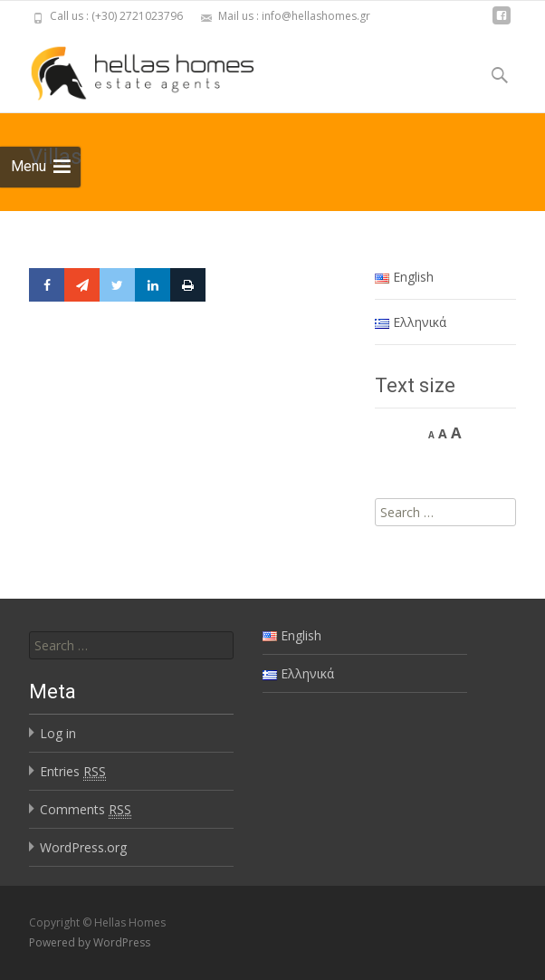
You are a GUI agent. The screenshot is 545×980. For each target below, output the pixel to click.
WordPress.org (83, 847)
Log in (58, 733)
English (404, 277)
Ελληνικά (411, 322)
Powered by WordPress (90, 942)
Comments (86, 810)
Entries (73, 772)
